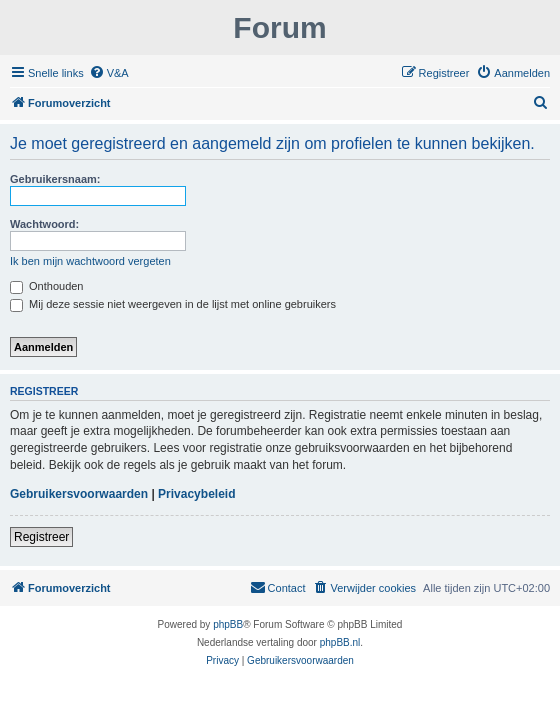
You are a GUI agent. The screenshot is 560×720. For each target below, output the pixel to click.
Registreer (41, 537)
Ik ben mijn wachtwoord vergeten (90, 261)
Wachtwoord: (44, 224)
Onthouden (47, 286)
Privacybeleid (196, 494)
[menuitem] (109, 73)
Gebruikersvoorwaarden (79, 494)
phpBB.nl (340, 642)
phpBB (228, 624)
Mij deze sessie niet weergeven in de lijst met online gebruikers (173, 304)
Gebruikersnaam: (55, 179)
